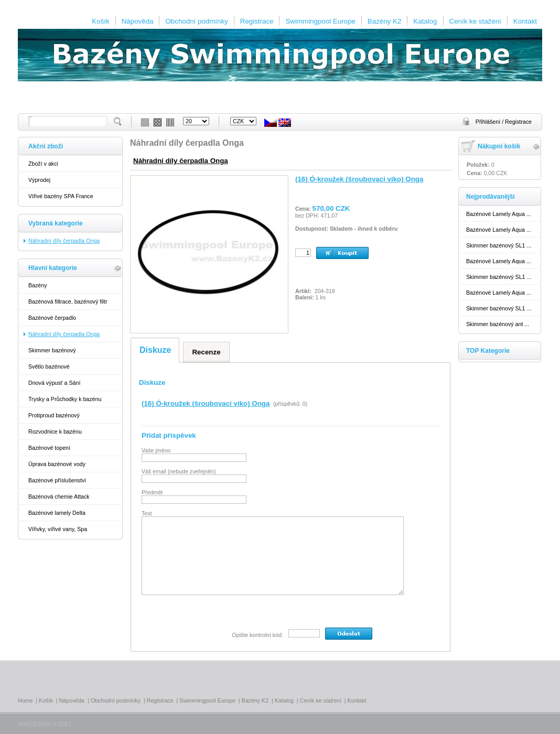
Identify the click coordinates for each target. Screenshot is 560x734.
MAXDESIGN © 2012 (44, 724)
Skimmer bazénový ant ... (498, 324)
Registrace (257, 21)
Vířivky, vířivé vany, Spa (58, 529)
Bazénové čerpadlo (52, 318)
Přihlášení (489, 122)
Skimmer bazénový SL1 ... (499, 245)
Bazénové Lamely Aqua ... (499, 214)
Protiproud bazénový (54, 415)
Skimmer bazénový (52, 350)
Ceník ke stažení (475, 21)
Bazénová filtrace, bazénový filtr (68, 301)
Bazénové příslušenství (57, 480)
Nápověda (138, 21)
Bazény (38, 285)
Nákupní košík (499, 146)
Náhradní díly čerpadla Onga (181, 161)
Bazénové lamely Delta (57, 513)
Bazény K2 (384, 21)
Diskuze (155, 350)
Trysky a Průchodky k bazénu (65, 399)
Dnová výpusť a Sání (54, 383)
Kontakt (525, 21)
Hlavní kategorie (53, 268)
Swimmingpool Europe (320, 21)
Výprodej (39, 180)
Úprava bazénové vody (57, 464)
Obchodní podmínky (196, 21)
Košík (100, 21)
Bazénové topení (49, 448)
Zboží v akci (43, 164)
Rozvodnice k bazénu (55, 431)
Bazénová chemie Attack (59, 496)
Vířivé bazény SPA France (61, 196)
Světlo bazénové (49, 366)
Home (25, 700)
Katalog (425, 21)
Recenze (206, 352)
